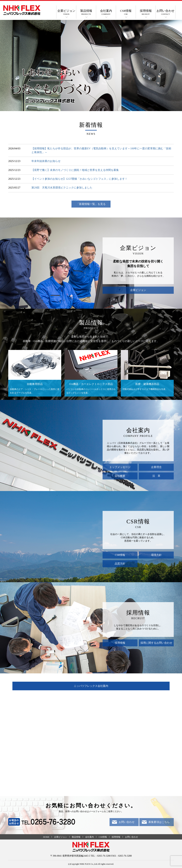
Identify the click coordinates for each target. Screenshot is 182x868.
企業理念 (156, 467)
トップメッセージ (120, 467)
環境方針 (156, 555)
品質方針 (120, 564)
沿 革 (156, 476)
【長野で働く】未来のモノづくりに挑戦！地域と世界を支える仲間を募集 (75, 170)
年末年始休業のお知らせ (46, 161)
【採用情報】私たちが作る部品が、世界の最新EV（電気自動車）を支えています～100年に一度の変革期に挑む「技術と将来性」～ (101, 150)
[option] (91, 65)
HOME (46, 837)
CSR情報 (126, 12)
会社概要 (120, 476)
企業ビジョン (66, 12)
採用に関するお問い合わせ (156, 643)
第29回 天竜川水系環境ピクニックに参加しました (62, 188)
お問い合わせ (165, 12)
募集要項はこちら (159, 822)
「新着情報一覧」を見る (91, 204)
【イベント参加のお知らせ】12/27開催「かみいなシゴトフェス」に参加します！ (79, 179)
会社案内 (106, 12)
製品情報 (86, 12)
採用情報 (146, 12)
